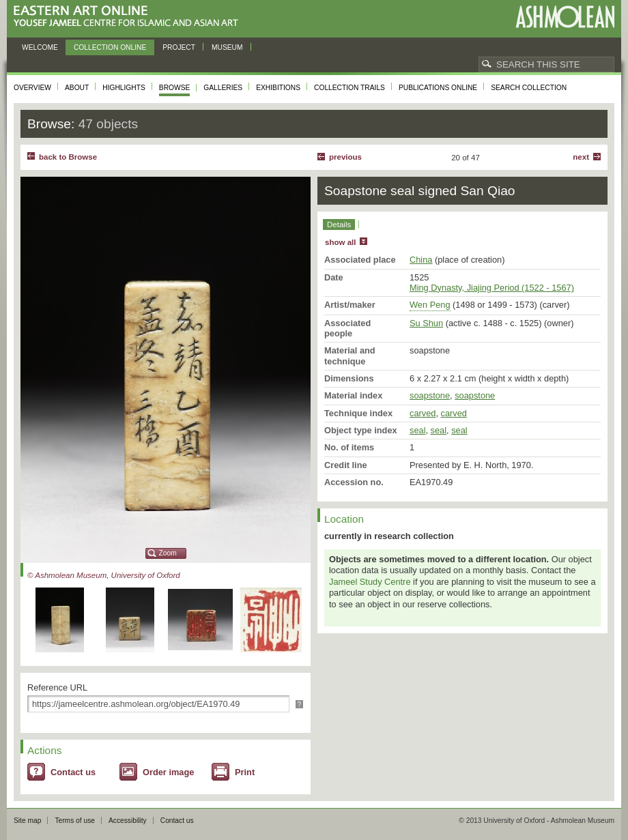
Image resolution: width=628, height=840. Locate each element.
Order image (168, 772)
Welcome (40, 47)
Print (245, 772)
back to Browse (68, 157)
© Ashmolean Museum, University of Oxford (104, 575)
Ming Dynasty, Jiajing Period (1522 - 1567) (492, 288)
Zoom (168, 553)
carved (423, 413)
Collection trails (349, 88)
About (77, 88)
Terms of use (75, 821)
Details (339, 225)
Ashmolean (565, 17)
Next (581, 157)
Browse (175, 88)
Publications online (438, 88)
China (421, 260)
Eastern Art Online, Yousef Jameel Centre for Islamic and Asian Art (129, 17)
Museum (227, 47)
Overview (32, 88)
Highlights (124, 88)
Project (179, 47)
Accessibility (128, 821)
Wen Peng (430, 305)
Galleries (223, 88)
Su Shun (426, 323)
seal (417, 430)
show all (340, 242)
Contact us (73, 772)
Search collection (529, 88)
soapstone (430, 395)
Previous (345, 157)
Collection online (110, 47)
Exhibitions (278, 88)
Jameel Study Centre (370, 582)
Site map (27, 821)
